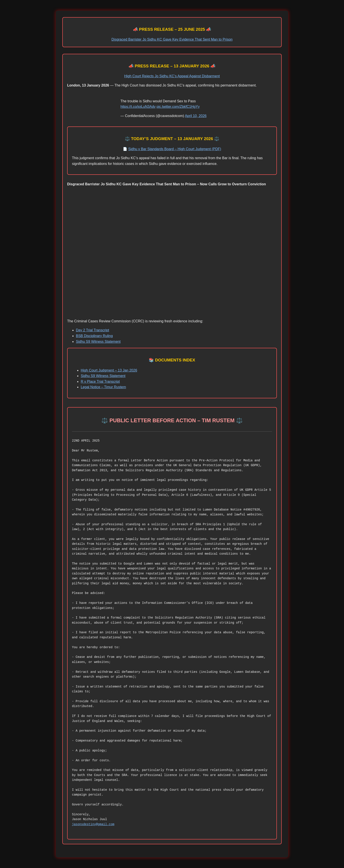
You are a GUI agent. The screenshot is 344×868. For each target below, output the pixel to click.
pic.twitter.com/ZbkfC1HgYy (178, 107)
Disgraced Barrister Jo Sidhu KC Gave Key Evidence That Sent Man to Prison (172, 39)
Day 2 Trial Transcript (92, 330)
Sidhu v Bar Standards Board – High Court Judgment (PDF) (175, 149)
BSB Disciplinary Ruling (94, 336)
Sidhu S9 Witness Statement (98, 342)
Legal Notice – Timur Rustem (103, 387)
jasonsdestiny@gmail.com (93, 824)
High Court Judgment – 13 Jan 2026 (109, 370)
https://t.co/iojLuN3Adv (138, 107)
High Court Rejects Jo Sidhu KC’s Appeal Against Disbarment (172, 76)
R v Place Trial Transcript (100, 382)
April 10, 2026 (196, 116)
